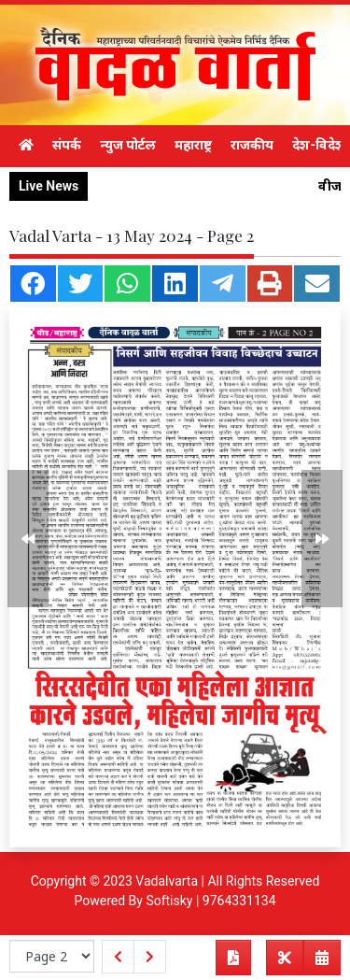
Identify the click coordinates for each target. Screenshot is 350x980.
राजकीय (252, 145)
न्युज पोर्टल (128, 145)
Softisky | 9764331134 (210, 901)
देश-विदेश (319, 145)
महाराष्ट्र (193, 145)
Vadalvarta (167, 881)
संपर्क (67, 145)
